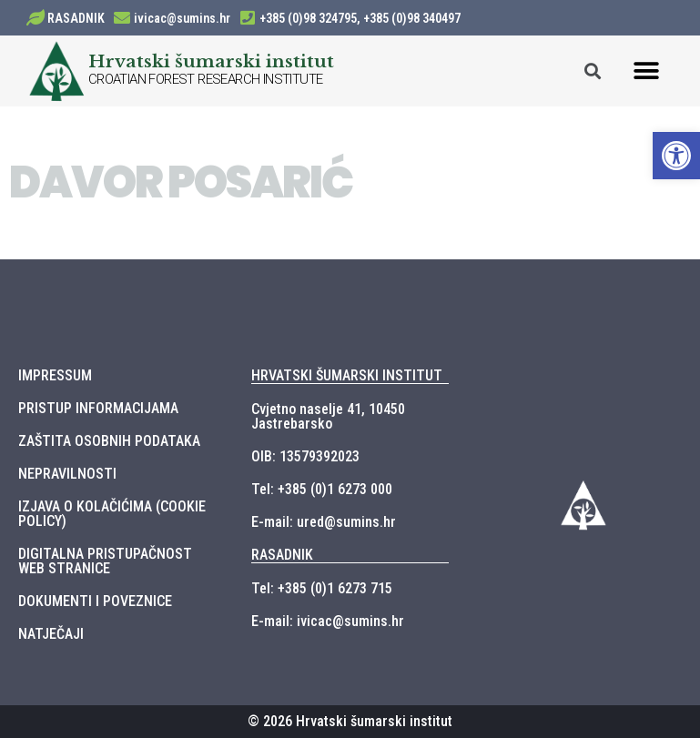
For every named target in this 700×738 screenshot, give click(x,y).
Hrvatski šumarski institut (211, 61)
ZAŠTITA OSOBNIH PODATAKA (109, 441)
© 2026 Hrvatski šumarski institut (350, 721)
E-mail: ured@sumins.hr (324, 522)
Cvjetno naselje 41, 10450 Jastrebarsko (328, 416)
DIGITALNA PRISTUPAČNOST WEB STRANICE (105, 561)
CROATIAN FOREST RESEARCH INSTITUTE (206, 79)
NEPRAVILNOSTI (67, 474)
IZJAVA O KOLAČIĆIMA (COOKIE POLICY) (112, 514)
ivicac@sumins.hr (182, 18)
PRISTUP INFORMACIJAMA (98, 408)
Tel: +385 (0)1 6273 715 (322, 588)
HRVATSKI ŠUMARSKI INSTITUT (347, 375)
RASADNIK (76, 18)
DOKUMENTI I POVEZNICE (95, 601)
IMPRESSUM (55, 375)
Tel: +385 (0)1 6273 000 (322, 489)
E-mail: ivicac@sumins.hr (328, 621)
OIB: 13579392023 (305, 456)
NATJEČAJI (51, 634)
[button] (647, 71)
